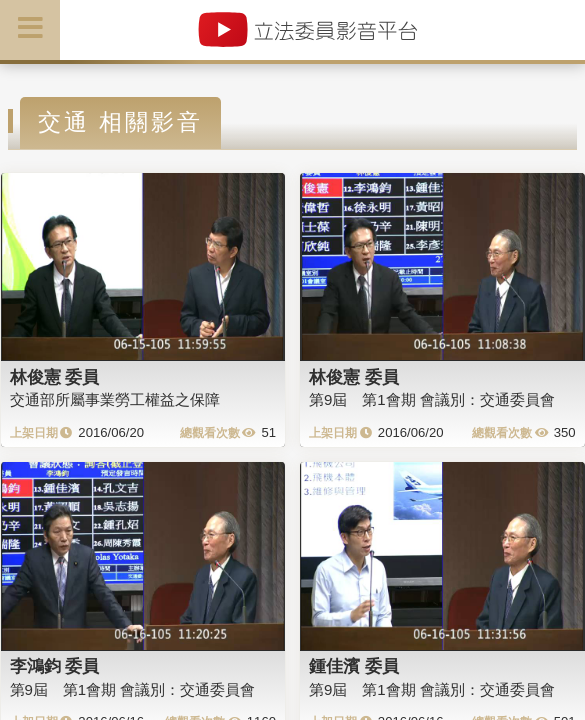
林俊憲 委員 (55, 377)
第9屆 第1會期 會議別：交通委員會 (432, 399)
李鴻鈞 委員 (55, 666)
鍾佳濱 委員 (354, 666)
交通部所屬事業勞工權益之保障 (115, 399)
